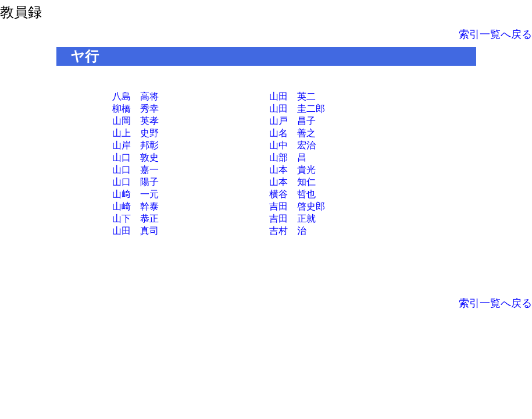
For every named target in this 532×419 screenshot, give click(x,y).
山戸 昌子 (292, 121)
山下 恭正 (135, 219)
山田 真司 (135, 231)
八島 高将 (135, 96)
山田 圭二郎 (297, 109)
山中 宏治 (292, 145)
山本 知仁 (292, 182)
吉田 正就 (292, 219)
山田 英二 (292, 96)
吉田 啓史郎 (297, 206)
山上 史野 (135, 133)
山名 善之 (292, 133)
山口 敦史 (135, 157)
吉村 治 (288, 231)
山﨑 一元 (135, 194)
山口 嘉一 (135, 170)
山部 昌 (288, 157)
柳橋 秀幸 (135, 109)
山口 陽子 (135, 182)
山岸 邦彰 (135, 145)
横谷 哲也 (292, 194)
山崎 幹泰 (135, 206)
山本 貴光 (292, 170)
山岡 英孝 (135, 121)
